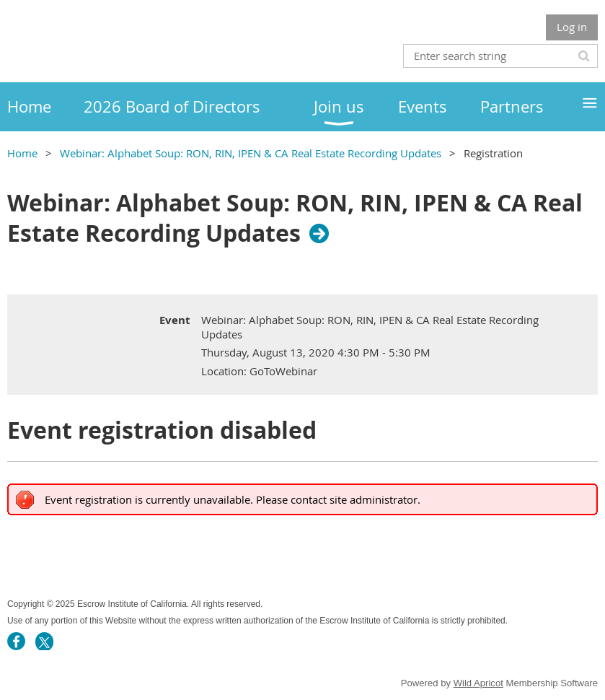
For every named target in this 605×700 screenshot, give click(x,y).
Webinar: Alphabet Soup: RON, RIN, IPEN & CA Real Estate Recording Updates (251, 153)
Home (22, 153)
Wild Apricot (478, 683)
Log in (572, 27)
